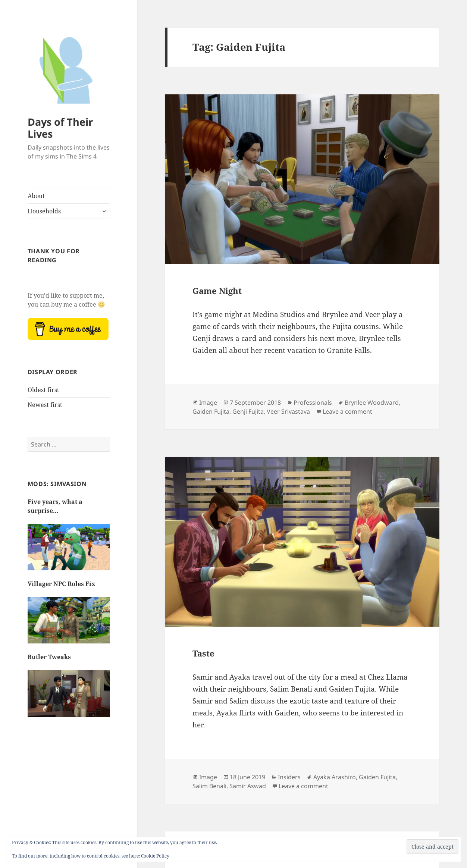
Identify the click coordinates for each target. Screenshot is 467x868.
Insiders (289, 777)
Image (208, 402)
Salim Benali (209, 786)
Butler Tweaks (49, 657)
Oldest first (43, 390)
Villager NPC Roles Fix (61, 584)
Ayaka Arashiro (335, 777)
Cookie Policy (155, 856)
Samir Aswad (248, 786)
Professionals (313, 402)
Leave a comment (347, 411)
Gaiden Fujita (211, 411)
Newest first (45, 405)
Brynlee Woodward (372, 402)
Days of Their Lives (60, 128)
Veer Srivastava (288, 411)
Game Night (217, 291)
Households (44, 211)
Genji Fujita (248, 411)
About (36, 196)
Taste (203, 653)
